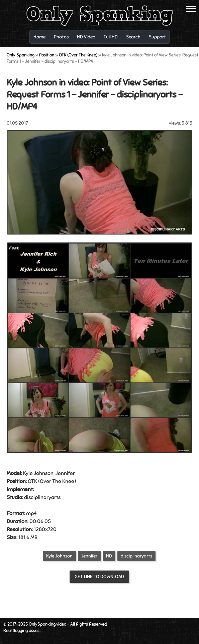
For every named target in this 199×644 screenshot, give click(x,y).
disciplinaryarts (136, 556)
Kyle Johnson (59, 556)
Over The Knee (57, 481)
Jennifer (89, 556)
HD (109, 556)
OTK (32, 481)
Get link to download (99, 577)
